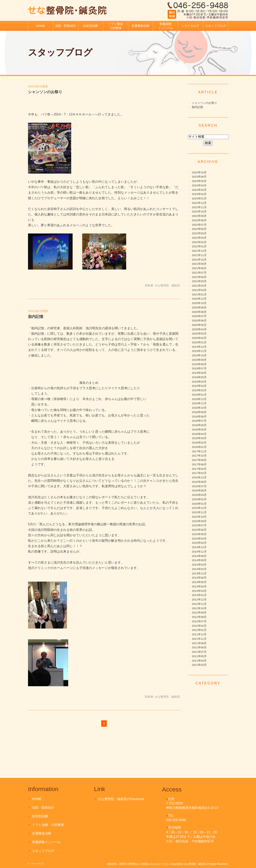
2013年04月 (199, 587)
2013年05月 (199, 582)
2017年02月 (199, 473)
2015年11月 (199, 512)
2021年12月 (199, 251)
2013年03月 (199, 591)
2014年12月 (199, 547)
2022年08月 (199, 220)
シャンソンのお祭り (45, 92)
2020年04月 (199, 329)
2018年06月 (199, 425)
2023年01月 (199, 199)
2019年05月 (199, 377)
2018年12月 (199, 399)
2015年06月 (199, 530)
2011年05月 (199, 656)
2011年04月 (199, 661)
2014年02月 (199, 569)
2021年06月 (199, 277)
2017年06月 (199, 464)
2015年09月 (199, 521)
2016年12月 (199, 477)
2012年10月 (199, 608)
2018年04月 (199, 434)
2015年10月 (199, 517)
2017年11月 (199, 451)
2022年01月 (199, 246)
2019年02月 (199, 390)
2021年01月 (199, 295)
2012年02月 (199, 626)
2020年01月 (199, 342)
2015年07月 (199, 525)
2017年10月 (199, 456)
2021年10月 (199, 260)
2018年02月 (199, 443)
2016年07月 (199, 486)
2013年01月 (199, 595)
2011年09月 (199, 643)
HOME (41, 26)
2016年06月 (199, 491)
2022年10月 (199, 212)
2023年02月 (199, 194)
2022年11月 (199, 207)
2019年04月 (199, 382)
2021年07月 (199, 273)
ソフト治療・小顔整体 (48, 825)
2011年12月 (199, 634)
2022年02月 (199, 242)
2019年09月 (199, 360)
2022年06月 (199, 229)
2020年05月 (199, 325)
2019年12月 (199, 347)
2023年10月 (199, 172)
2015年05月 (199, 534)
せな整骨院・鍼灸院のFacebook (121, 799)
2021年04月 (199, 286)
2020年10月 (199, 303)
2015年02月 (199, 543)
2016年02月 (199, 499)
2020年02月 (199, 338)
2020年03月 (199, 334)
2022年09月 (199, 216)
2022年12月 (199, 203)
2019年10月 (199, 355)
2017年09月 (199, 460)
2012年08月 (199, 617)
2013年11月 (199, 573)
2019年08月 (199, 364)
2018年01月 (199, 447)
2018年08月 (199, 417)
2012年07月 (199, 621)
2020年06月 (199, 321)
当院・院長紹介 (65, 26)
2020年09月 (199, 308)
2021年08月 (199, 268)
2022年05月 (199, 233)
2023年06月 (199, 177)
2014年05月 (199, 560)
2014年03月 (199, 565)
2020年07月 (199, 316)
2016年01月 (199, 504)
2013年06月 (199, 578)
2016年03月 (199, 495)
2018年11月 (199, 403)
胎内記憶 (36, 317)
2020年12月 (199, 299)
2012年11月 (199, 604)
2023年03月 (199, 190)
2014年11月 (199, 552)
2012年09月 (199, 613)
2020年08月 (199, 312)
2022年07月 (199, 225)
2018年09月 (199, 412)
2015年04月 (199, 539)
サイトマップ (37, 864)
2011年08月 (199, 647)
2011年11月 (199, 639)
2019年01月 (199, 395)
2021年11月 (199, 255)
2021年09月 (199, 264)
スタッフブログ (215, 26)
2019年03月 (199, 386)
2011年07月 (199, 652)
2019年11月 (199, 351)
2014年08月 (199, 556)
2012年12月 (199, 600)
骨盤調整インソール (165, 26)
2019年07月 (199, 368)
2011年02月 (199, 665)
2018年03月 (199, 438)
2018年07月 (199, 421)
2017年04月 (199, 469)
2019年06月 (199, 373)
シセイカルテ (190, 26)
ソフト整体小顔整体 (115, 26)
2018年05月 (199, 430)
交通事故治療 (140, 26)
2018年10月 (199, 408)
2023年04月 (199, 185)
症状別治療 (90, 26)
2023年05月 (199, 181)
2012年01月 (199, 630)
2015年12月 (199, 508)
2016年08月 (199, 482)
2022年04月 (199, 238)
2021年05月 (199, 281)
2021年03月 (199, 290)
